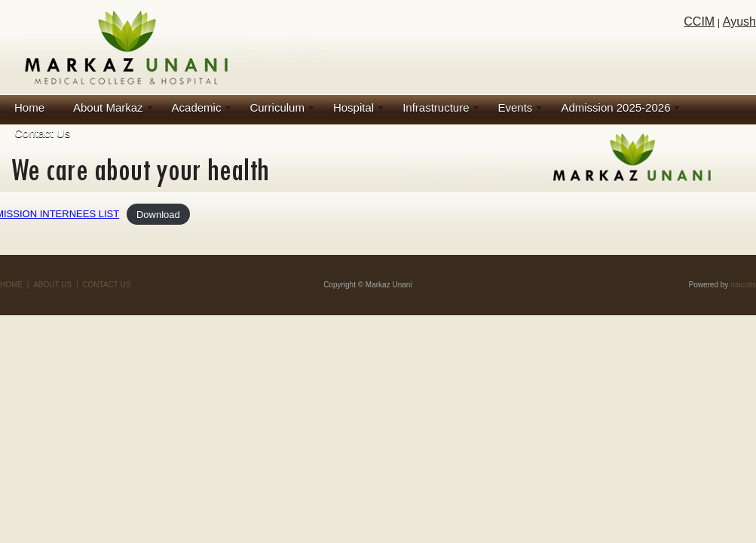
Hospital (354, 107)
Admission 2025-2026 (615, 107)
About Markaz (108, 107)
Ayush (739, 21)
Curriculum (277, 107)
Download (158, 214)
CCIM (699, 21)
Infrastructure (436, 107)
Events (516, 107)
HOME (11, 285)
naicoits (743, 285)
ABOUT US (52, 285)
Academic (197, 107)
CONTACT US (106, 285)
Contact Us (42, 133)
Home (29, 107)
